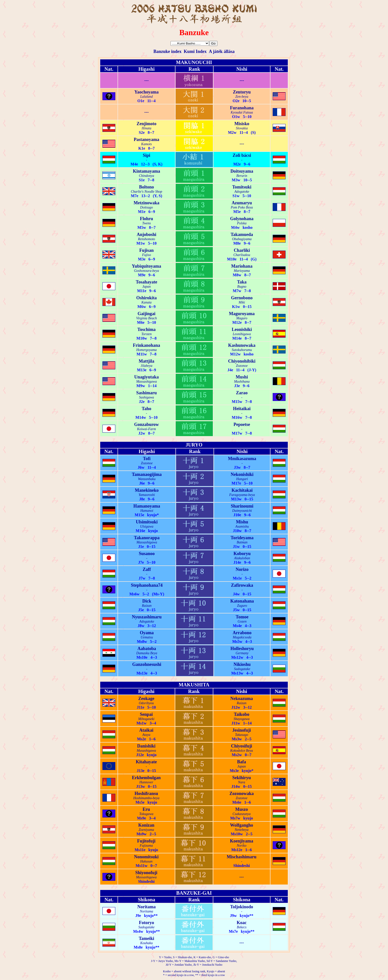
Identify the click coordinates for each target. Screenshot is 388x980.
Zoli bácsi (242, 155)
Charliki (242, 250)
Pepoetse (242, 424)
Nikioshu (242, 664)
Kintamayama (146, 171)
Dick (147, 601)
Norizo (242, 569)
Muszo (242, 809)
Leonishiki (242, 329)
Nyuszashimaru (147, 617)
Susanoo (147, 554)
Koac (242, 923)
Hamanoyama (147, 506)
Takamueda (242, 234)
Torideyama (242, 538)
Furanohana (242, 108)
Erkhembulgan (146, 778)
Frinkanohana (146, 345)
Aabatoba (147, 649)
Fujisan (146, 250)
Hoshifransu (146, 793)
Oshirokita (147, 298)
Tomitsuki (242, 187)
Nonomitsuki (146, 857)
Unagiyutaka (147, 377)
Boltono (146, 187)
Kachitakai (242, 490)
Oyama (147, 633)
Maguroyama (242, 314)
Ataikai (146, 730)
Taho (146, 409)
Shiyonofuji (146, 873)
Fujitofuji (146, 841)
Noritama (146, 907)
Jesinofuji (242, 730)
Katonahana (242, 601)
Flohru (147, 219)
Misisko (242, 124)
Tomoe (242, 617)
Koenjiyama (242, 841)
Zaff (147, 569)
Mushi (242, 377)
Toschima (146, 329)
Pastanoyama (147, 140)
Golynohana (242, 219)
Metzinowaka (146, 203)
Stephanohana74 (147, 585)
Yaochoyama (146, 92)
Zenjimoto (146, 124)
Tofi (147, 459)
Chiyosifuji (242, 746)
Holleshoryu (242, 649)
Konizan (146, 825)
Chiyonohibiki (242, 361)
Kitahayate (146, 762)
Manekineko (147, 490)
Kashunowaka (242, 345)
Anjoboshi (147, 234)
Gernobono (242, 298)
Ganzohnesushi (147, 664)
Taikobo (242, 714)
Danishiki (146, 746)
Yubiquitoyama (146, 266)
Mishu (242, 522)
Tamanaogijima (147, 474)
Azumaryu (242, 203)
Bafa (242, 762)
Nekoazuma (242, 699)
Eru (146, 809)
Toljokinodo (242, 907)
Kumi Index (195, 51)
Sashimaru (147, 393)
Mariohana (242, 266)
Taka (242, 282)
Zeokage (146, 699)
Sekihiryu (242, 778)
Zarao (242, 393)
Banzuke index (168, 51)
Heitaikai (242, 409)
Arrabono (242, 633)
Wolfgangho (242, 825)
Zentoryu (242, 92)
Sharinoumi (242, 506)
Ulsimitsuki (147, 522)
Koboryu (242, 554)
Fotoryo (146, 923)
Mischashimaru (242, 857)
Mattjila (147, 361)
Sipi (146, 155)
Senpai (146, 714)
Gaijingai (146, 314)
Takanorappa (147, 538)
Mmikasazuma (242, 459)
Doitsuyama (242, 171)
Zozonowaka (242, 793)
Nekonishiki (242, 474)
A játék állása (222, 51)
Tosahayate (146, 282)
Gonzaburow (146, 424)
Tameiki (146, 938)
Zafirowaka (242, 585)
